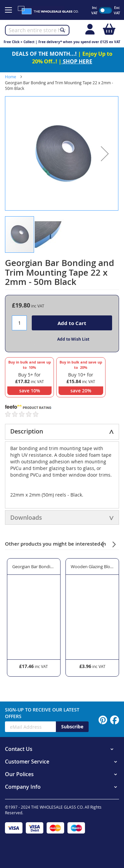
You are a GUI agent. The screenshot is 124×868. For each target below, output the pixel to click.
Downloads (26, 517)
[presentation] (102, 543)
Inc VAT (94, 10)
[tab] (62, 432)
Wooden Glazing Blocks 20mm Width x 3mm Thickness (92, 567)
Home (11, 77)
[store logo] (51, 10)
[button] (105, 153)
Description (27, 431)
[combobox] (37, 30)
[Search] (62, 30)
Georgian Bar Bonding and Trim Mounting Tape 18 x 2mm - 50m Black (34, 567)
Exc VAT (117, 10)
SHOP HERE (77, 61)
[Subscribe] (72, 727)
